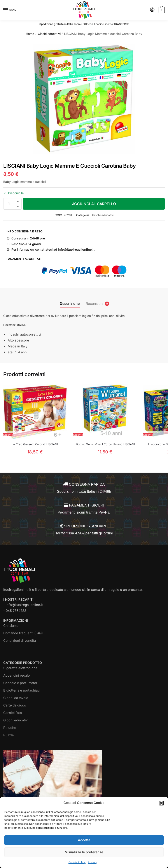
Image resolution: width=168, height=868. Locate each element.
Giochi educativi (49, 34)
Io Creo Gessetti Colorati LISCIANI (35, 444)
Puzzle (9, 735)
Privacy (93, 862)
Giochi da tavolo (16, 698)
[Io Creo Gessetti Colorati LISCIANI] (35, 412)
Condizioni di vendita (20, 641)
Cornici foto (13, 713)
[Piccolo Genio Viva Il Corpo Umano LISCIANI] (105, 412)
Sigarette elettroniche (20, 668)
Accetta (84, 840)
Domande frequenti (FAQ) (23, 633)
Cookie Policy (77, 862)
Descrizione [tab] (70, 304)
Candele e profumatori (21, 683)
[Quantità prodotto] (9, 204)
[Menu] (10, 10)
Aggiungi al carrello (94, 204)
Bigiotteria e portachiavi (22, 690)
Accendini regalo (17, 675)
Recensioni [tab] (95, 304)
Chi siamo (11, 626)
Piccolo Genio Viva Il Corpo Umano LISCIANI (105, 444)
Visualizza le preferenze (84, 852)
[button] (161, 803)
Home (30, 34)
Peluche (10, 728)
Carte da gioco (15, 705)
